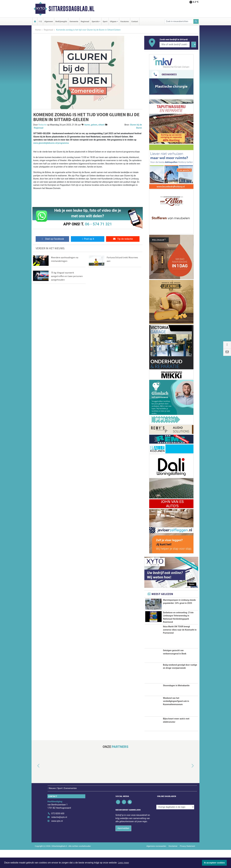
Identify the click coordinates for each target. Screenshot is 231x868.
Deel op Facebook (52, 239)
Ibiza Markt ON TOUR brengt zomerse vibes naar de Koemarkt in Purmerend (180, 648)
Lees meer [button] (123, 863)
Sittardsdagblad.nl (71, 9)
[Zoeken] (196, 21)
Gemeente (74, 21)
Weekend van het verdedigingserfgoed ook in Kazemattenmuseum (176, 719)
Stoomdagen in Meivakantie (176, 704)
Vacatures (125, 21)
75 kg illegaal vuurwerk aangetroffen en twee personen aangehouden (67, 276)
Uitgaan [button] (113, 21)
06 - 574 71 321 (98, 224)
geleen (94, 125)
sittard (101, 125)
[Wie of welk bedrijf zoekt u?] (175, 45)
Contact (135, 21)
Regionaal (85, 21)
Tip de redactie (123, 239)
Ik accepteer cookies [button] (214, 863)
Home (38, 30)
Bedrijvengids (61, 21)
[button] (35, 784)
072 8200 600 (58, 832)
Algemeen (49, 21)
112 (40, 21)
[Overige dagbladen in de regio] (175, 825)
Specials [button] (95, 21)
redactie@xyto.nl (59, 835)
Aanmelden (123, 846)
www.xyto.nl (57, 839)
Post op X (88, 239)
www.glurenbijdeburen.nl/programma (51, 143)
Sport (105, 21)
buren (87, 125)
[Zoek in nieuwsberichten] (179, 21)
